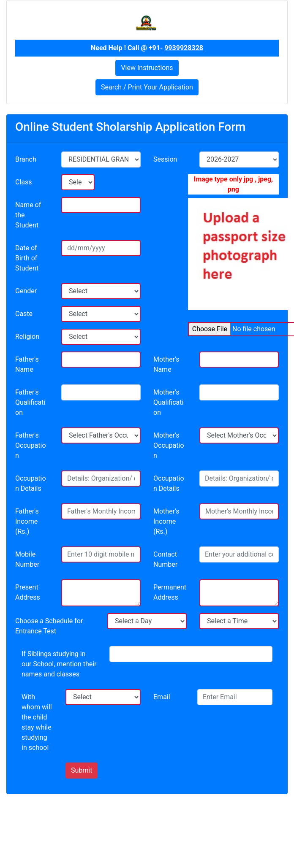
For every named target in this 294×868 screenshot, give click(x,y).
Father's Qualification (30, 402)
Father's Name (27, 364)
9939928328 (184, 48)
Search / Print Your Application (147, 87)
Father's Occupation (31, 445)
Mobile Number (27, 559)
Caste (24, 314)
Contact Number (165, 559)
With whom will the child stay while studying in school (37, 722)
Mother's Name (166, 364)
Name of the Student (28, 215)
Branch (26, 159)
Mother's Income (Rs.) (166, 521)
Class (24, 182)
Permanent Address (170, 592)
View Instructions (147, 68)
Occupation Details (31, 483)
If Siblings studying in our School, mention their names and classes (59, 664)
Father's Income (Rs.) (27, 521)
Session (165, 159)
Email (162, 697)
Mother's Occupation (169, 445)
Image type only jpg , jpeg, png (233, 184)
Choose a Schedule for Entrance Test (49, 626)
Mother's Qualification (168, 402)
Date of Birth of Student (27, 258)
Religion (27, 337)
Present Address (28, 592)
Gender (26, 291)
